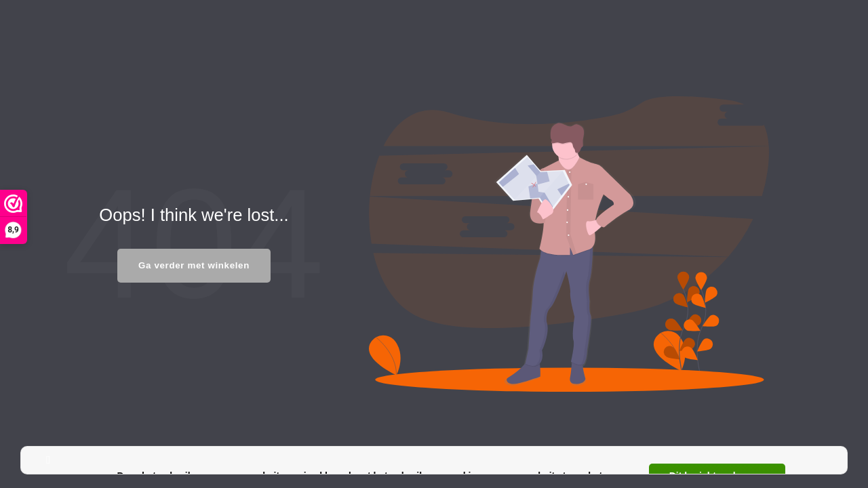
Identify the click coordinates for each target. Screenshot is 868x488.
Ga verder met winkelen (194, 265)
